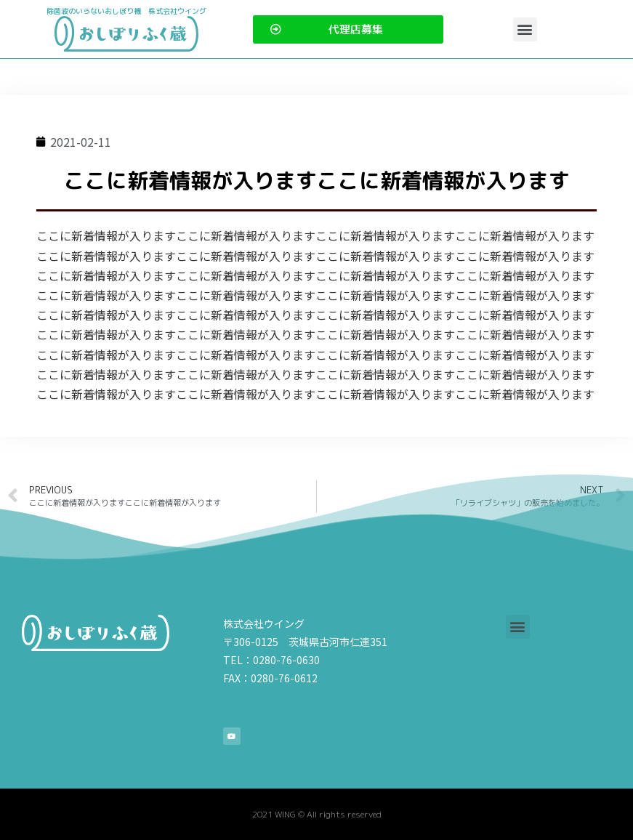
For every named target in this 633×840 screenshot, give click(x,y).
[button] (525, 29)
